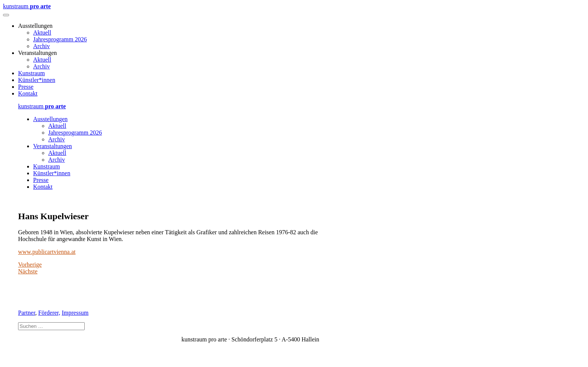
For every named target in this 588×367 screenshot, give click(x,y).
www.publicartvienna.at (47, 252)
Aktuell (42, 33)
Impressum (75, 313)
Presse (26, 87)
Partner (27, 313)
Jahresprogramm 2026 (60, 39)
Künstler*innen (37, 80)
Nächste (28, 271)
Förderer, (49, 313)
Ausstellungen (50, 119)
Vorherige (30, 265)
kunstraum (27, 6)
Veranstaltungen (53, 146)
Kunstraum (31, 73)
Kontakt (28, 93)
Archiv (41, 46)
